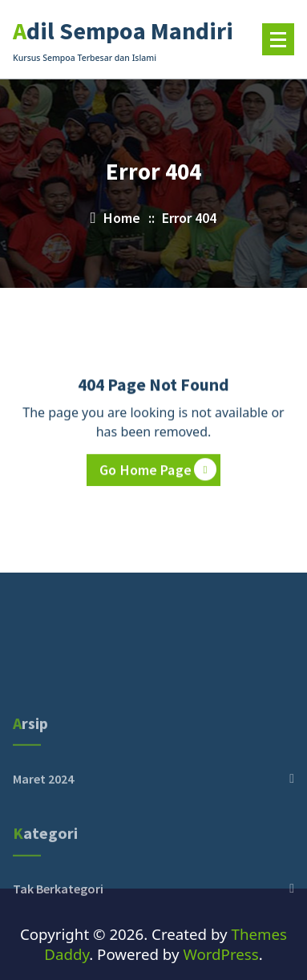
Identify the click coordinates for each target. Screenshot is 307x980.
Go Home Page (158, 471)
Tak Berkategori (58, 921)
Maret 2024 (43, 811)
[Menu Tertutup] (278, 39)
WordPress (220, 954)
